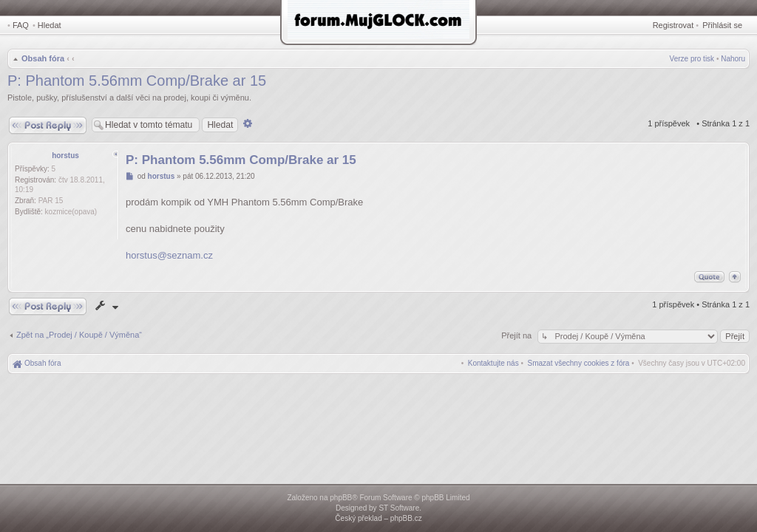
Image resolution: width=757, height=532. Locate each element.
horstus (65, 156)
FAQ (21, 25)
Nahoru (733, 59)
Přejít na (517, 335)
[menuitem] (579, 363)
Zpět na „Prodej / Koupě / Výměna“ (79, 335)
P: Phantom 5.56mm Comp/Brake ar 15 (137, 81)
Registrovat (673, 25)
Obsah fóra (43, 58)
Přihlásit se (722, 25)
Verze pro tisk (692, 59)
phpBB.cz (406, 518)
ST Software (399, 508)
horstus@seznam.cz (169, 255)
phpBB (341, 498)
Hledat (50, 25)
